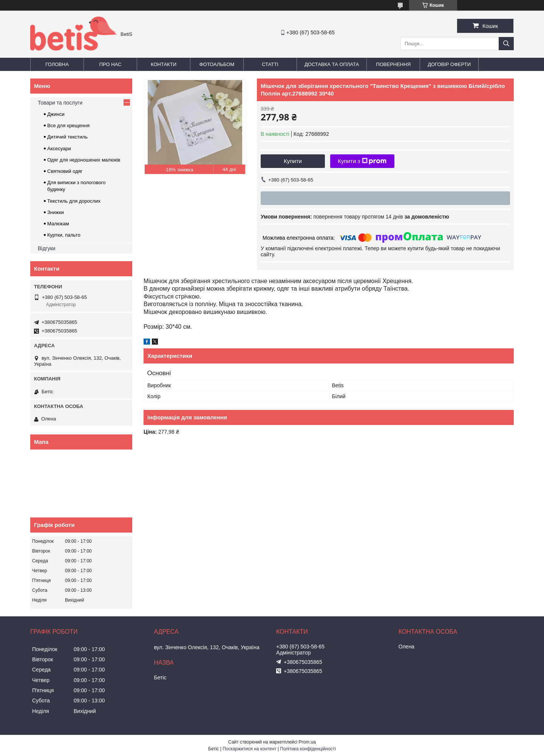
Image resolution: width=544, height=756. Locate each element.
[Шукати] (506, 44)
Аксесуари (59, 149)
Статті (270, 64)
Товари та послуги (60, 103)
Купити (293, 161)
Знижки (56, 212)
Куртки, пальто (64, 235)
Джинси (56, 114)
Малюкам (58, 224)
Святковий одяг (65, 171)
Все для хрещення (68, 125)
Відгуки (47, 248)
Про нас (110, 64)
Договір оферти (449, 64)
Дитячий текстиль (67, 137)
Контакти (164, 64)
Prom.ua (307, 742)
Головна (57, 64)
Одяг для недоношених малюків (84, 160)
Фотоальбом (217, 64)
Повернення (393, 64)
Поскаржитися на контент (249, 749)
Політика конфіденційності (308, 749)
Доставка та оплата (332, 64)
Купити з (362, 161)
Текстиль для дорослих (74, 201)
